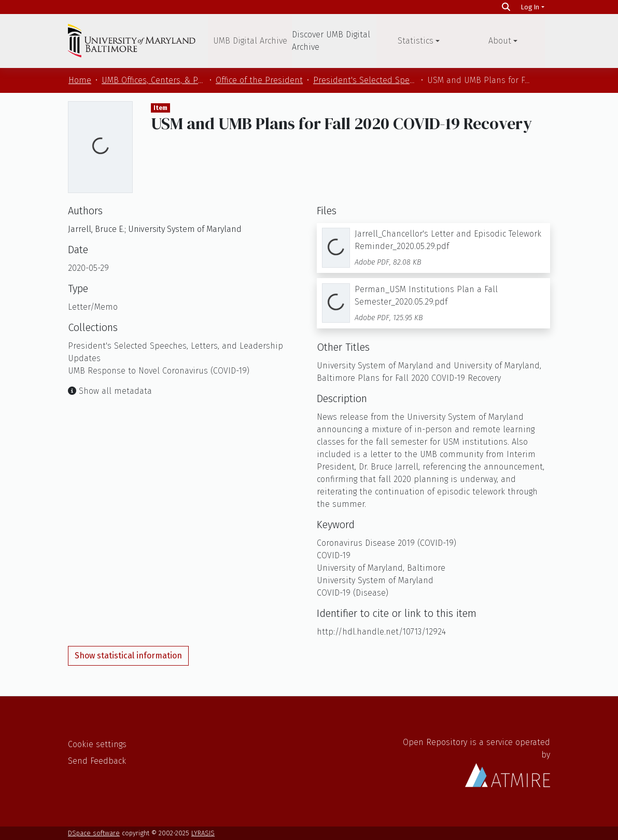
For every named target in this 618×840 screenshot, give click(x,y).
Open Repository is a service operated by (476, 762)
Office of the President (259, 80)
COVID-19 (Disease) (353, 593)
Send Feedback (97, 761)
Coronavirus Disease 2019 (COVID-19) (387, 543)
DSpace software (94, 833)
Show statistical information (128, 656)
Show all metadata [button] (110, 391)
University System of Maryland (375, 580)
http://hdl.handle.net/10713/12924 (381, 632)
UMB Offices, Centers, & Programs (153, 80)
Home (80, 80)
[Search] (506, 7)
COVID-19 (334, 555)
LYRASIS (203, 833)
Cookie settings (97, 744)
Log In (530, 7)
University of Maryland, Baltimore (381, 568)
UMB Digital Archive (250, 41)
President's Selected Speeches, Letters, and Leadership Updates (365, 80)
